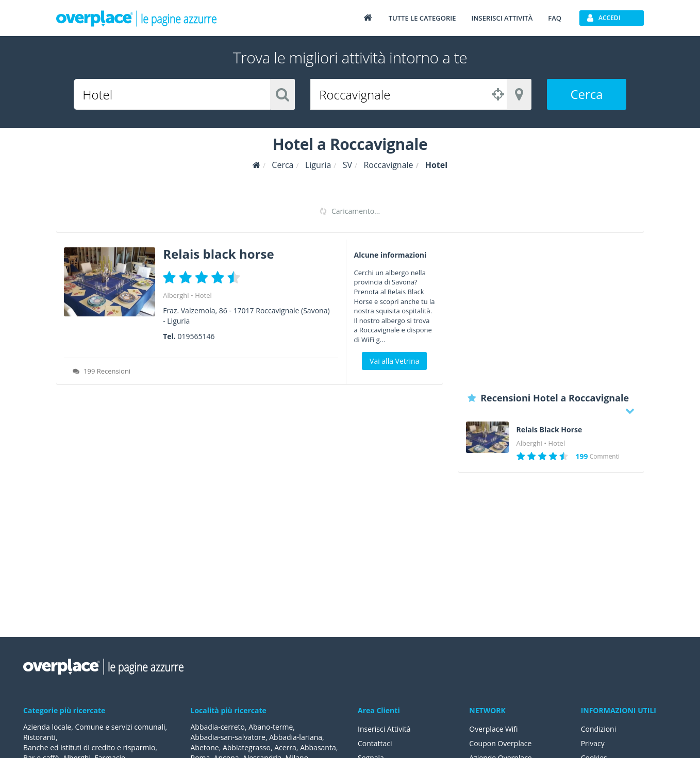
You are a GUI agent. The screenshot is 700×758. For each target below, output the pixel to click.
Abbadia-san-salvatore (228, 737)
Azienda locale (47, 727)
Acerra (285, 747)
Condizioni (599, 729)
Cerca (586, 94)
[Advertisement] (551, 312)
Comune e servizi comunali (120, 727)
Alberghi (176, 295)
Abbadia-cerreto (218, 727)
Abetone (205, 747)
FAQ (555, 18)
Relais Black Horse (549, 430)
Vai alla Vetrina (394, 361)
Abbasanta (318, 747)
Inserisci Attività (384, 729)
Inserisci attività (502, 18)
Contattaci (375, 743)
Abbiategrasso (247, 747)
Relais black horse (218, 254)
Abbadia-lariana (296, 737)
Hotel (203, 295)
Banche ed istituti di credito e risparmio (89, 747)
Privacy (593, 743)
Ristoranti (39, 737)
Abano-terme (271, 727)
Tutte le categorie (422, 18)
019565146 (196, 336)
